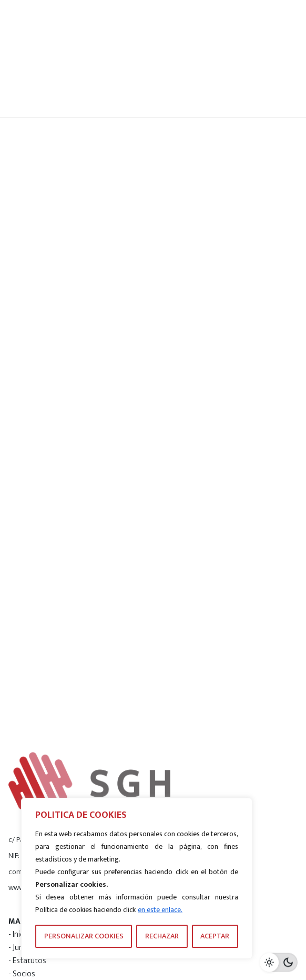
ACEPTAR (215, 936)
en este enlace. (160, 910)
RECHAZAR (162, 936)
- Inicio (19, 934)
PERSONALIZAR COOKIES (84, 936)
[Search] (212, 59)
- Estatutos (27, 961)
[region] (137, 878)
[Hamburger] (265, 59)
